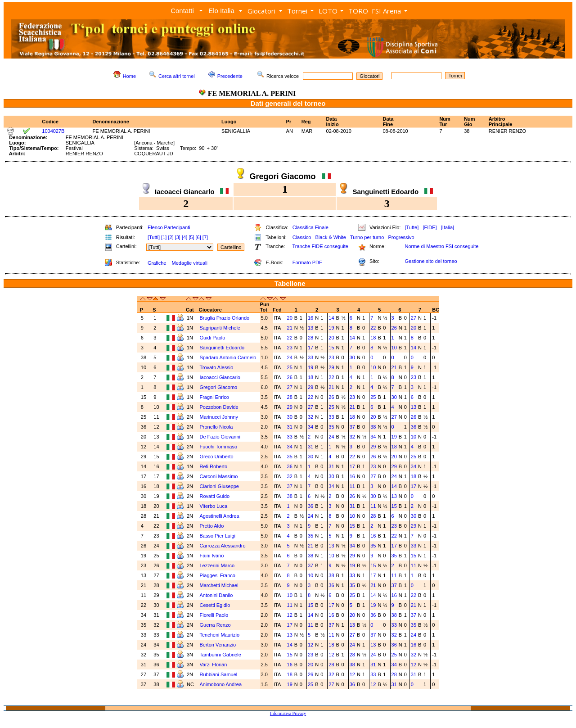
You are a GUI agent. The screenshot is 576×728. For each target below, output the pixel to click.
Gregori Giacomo (219, 387)
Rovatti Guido (214, 496)
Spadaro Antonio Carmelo (228, 357)
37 (352, 427)
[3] (178, 237)
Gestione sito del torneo (431, 261)
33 (310, 357)
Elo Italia (221, 11)
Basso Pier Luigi (218, 536)
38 (373, 427)
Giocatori (261, 11)
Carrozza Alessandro (223, 546)
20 (290, 318)
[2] (171, 237)
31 (290, 427)
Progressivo (401, 237)
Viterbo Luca (214, 506)
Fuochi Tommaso (219, 447)
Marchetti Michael (219, 585)
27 (414, 318)
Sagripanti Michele (220, 328)
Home (129, 76)
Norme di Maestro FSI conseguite (441, 246)
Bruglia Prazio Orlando (225, 318)
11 (352, 486)
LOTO (328, 11)
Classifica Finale (310, 227)
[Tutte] (412, 227)
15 (331, 348)
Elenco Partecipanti (169, 227)
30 (352, 357)
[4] (184, 237)
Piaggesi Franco (218, 575)
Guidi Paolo (213, 338)
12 (290, 615)
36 (414, 427)
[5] (191, 237)
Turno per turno (367, 237)
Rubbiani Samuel (219, 674)
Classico (302, 237)
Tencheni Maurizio (220, 635)
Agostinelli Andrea (220, 516)
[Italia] (448, 227)
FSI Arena (386, 11)
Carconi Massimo (219, 476)
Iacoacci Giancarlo (220, 377)
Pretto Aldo (212, 526)
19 (331, 328)
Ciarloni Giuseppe (220, 486)
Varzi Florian (214, 665)
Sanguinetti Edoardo (223, 348)
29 (331, 367)
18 (373, 338)
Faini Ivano (212, 556)
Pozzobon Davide (219, 407)
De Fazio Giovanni (220, 437)
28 (310, 338)
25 (290, 367)
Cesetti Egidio (215, 605)
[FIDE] (430, 227)
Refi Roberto (214, 466)
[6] (198, 237)
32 (310, 417)
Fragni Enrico (215, 397)
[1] (164, 237)
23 (290, 348)
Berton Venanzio (218, 645)
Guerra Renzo (216, 625)
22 (373, 328)
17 (310, 348)
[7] (205, 237)
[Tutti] (154, 237)
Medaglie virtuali (189, 263)
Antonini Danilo (217, 595)
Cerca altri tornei (177, 76)
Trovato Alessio (217, 367)
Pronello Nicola (217, 427)
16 (310, 318)
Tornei (297, 11)
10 (394, 348)
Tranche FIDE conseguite (320, 246)
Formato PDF (307, 262)
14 (331, 318)
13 (310, 328)
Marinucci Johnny (219, 417)
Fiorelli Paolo (214, 615)
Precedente (230, 76)
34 (310, 427)
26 (394, 328)
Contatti (182, 11)
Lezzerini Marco (218, 565)
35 (331, 427)
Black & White (330, 237)
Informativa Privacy (288, 713)
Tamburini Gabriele (221, 655)
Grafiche (157, 263)
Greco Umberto (217, 457)
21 (290, 328)
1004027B (53, 131)
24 (290, 357)
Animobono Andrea (221, 684)
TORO (358, 11)
